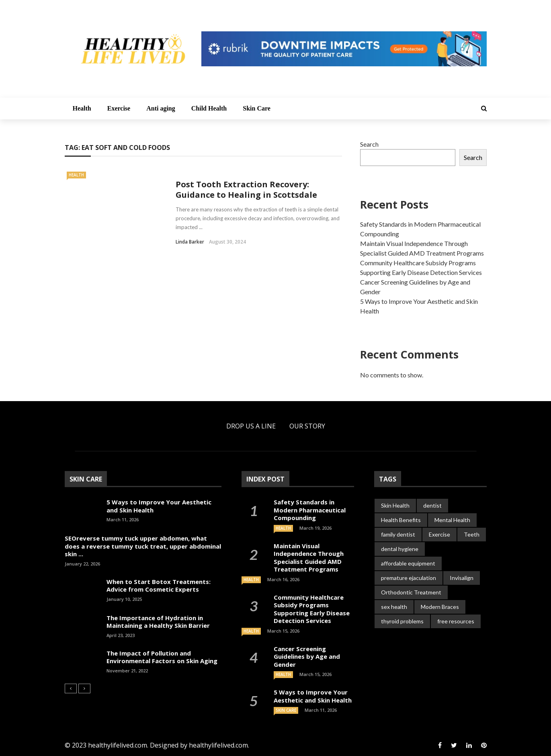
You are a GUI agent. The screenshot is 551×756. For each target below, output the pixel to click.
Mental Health (452, 520)
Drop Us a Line (251, 426)
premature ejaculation (409, 578)
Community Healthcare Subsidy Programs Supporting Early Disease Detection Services (312, 609)
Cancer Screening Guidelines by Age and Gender (307, 657)
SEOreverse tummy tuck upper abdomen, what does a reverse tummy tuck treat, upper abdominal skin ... (143, 546)
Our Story (307, 426)
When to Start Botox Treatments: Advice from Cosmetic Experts (159, 586)
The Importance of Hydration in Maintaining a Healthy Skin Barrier (158, 622)
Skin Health (395, 505)
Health (82, 108)
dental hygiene (400, 549)
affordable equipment (408, 563)
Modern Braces (440, 607)
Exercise (119, 108)
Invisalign (462, 578)
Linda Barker (190, 242)
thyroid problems (402, 621)
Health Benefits (401, 520)
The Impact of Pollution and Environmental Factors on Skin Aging (162, 657)
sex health (394, 607)
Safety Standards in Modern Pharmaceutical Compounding (310, 510)
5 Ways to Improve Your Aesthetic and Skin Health (159, 506)
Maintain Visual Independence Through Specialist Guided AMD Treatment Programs (309, 558)
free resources (456, 621)
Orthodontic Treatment (411, 592)
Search (369, 144)
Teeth (472, 534)
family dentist (398, 534)
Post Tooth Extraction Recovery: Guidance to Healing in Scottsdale (246, 190)
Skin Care (257, 108)
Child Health (209, 108)
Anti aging (161, 108)
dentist (432, 505)
